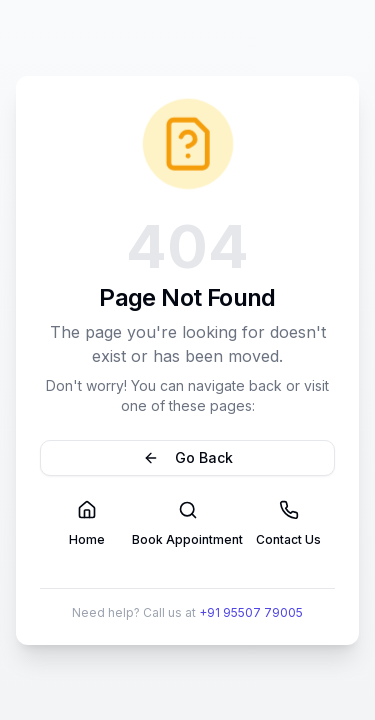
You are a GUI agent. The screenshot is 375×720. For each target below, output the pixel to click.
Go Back (188, 457)
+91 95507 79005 (251, 612)
